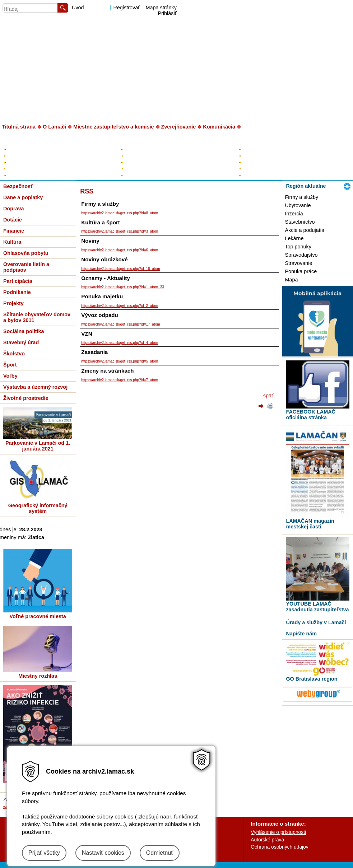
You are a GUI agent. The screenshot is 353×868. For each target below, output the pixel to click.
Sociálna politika (24, 331)
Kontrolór (134, 169)
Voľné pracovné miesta (38, 616)
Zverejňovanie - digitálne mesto (41, 175)
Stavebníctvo (300, 222)
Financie (14, 231)
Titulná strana (19, 127)
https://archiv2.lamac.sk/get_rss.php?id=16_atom (120, 269)
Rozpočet (18, 162)
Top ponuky (298, 247)
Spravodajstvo (301, 255)
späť (268, 396)
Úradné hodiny (258, 156)
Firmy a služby (301, 197)
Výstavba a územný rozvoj (35, 387)
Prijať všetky (44, 853)
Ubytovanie (298, 205)
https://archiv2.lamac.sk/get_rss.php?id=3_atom (120, 231)
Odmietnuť (160, 853)
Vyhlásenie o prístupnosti (278, 832)
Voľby (10, 376)
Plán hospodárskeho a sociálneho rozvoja (53, 156)
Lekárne (294, 238)
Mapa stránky (161, 8)
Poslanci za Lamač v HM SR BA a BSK (167, 175)
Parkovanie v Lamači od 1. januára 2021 (38, 446)
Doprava (14, 209)
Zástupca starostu (144, 156)
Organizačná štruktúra (266, 169)
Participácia (18, 281)
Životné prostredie (26, 398)
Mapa (291, 280)
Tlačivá (250, 175)
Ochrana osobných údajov (279, 847)
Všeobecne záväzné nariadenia (41, 169)
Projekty (13, 303)
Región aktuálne (306, 186)
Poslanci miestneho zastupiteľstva (162, 162)
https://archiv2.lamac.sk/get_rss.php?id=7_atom (120, 380)
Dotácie (13, 220)
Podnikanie (17, 292)
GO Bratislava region (312, 679)
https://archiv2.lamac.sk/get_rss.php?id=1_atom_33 (123, 287)
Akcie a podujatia (305, 230)
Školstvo (14, 354)
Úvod (78, 8)
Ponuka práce (301, 271)
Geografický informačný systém (38, 508)
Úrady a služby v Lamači (316, 622)
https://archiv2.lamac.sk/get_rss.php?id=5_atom (120, 361)
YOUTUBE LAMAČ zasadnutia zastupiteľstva (317, 607)
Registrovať (126, 8)
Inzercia (294, 214)
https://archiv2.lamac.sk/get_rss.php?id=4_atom (120, 343)
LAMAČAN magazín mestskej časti (310, 524)
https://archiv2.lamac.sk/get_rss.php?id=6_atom (120, 250)
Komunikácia (219, 127)
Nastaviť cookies (103, 853)
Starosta (134, 149)
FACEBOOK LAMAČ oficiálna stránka (311, 415)
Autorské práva (267, 840)
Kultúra (12, 242)
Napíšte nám (301, 634)
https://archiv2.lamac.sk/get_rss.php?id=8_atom (120, 213)
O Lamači (54, 127)
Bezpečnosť (18, 186)
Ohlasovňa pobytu (26, 253)
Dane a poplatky (23, 197)
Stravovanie (298, 263)
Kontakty (252, 149)
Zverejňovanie (179, 127)
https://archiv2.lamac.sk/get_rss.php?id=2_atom (120, 306)
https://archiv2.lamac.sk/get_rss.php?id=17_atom (120, 324)
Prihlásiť (167, 13)
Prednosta (254, 162)
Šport (10, 365)
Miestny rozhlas (38, 676)
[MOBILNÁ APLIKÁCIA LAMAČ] (318, 355)
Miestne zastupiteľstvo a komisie (114, 127)
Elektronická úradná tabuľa (36, 149)
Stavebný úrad (21, 342)
